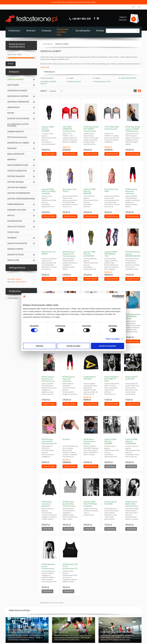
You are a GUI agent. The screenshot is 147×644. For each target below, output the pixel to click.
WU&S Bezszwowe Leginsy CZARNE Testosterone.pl (133, 129)
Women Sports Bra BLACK (131, 378)
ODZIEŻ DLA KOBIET (62, 44)
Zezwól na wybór (73, 346)
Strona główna (48, 44)
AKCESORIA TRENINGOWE (18, 102)
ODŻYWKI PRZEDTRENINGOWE (20, 199)
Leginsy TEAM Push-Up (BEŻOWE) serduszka (89, 192)
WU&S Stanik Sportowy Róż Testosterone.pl (69, 504)
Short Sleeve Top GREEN (49, 253)
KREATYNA (12, 148)
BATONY (11, 113)
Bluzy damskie (48, 78)
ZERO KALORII (13, 260)
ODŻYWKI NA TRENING (17, 188)
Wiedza (100, 31)
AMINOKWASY (13, 107)
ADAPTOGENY (13, 85)
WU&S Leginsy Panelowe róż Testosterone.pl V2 (48, 380)
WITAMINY (12, 238)
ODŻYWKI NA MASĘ (15, 182)
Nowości (31, 31)
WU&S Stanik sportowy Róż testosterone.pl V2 (49, 441)
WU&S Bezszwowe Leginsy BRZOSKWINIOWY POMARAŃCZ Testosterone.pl (133, 256)
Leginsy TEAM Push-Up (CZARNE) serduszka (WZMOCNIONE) (48, 131)
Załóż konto (123, 20)
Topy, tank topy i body (102, 81)
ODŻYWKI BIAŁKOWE (16, 176)
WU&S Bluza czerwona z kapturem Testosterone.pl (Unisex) (48, 506)
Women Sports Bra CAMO (111, 503)
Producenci (14, 31)
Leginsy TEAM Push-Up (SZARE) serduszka (49, 191)
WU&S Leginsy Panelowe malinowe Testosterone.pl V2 (69, 381)
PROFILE (11, 215)
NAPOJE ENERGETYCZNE (18, 165)
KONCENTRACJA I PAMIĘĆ (18, 143)
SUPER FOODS (13, 232)
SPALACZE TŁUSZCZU (16, 227)
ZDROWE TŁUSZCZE (16, 255)
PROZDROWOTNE (15, 221)
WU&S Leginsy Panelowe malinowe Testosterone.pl (132, 192)
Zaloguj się (123, 17)
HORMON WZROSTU (16, 132)
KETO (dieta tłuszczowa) (17, 137)
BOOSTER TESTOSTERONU (18, 119)
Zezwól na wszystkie (107, 346)
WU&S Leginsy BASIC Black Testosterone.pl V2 (132, 505)
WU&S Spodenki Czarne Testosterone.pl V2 (48, 567)
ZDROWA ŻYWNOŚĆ (15, 249)
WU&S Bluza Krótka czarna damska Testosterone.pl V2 (90, 443)
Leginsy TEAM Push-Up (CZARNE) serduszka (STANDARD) (110, 443)
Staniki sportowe (75, 81)
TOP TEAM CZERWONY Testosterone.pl (69, 129)
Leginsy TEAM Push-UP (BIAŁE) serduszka (90, 504)
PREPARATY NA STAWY (17, 210)
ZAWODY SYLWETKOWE (17, 243)
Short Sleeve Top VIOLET (69, 190)
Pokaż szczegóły (113, 339)
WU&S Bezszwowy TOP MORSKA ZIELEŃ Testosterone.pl (133, 317)
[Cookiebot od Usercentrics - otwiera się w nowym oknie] (114, 297)
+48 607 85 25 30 (15, 279)
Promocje (46, 31)
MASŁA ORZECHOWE (16, 154)
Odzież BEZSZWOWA (128, 78)
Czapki (71, 78)
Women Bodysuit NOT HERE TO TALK (111, 379)
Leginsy (97, 78)
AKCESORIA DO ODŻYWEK (18, 96)
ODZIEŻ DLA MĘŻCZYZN (17, 171)
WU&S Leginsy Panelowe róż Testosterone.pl (69, 254)
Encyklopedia (83, 31)
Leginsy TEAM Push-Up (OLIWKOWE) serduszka (89, 255)
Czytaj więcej (45, 67)
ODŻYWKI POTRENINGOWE (19, 193)
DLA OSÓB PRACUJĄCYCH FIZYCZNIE (18, 125)
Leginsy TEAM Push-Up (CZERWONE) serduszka (131, 442)
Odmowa (39, 346)
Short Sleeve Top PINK (111, 190)
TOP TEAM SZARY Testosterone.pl (112, 128)
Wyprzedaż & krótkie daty (63, 32)
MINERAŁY (12, 160)
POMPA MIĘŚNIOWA (16, 204)
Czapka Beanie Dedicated (90, 378)
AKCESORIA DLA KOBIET (17, 91)
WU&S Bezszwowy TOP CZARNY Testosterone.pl (91, 129)
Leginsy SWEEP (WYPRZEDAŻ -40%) (111, 254)
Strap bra (66, 439)
